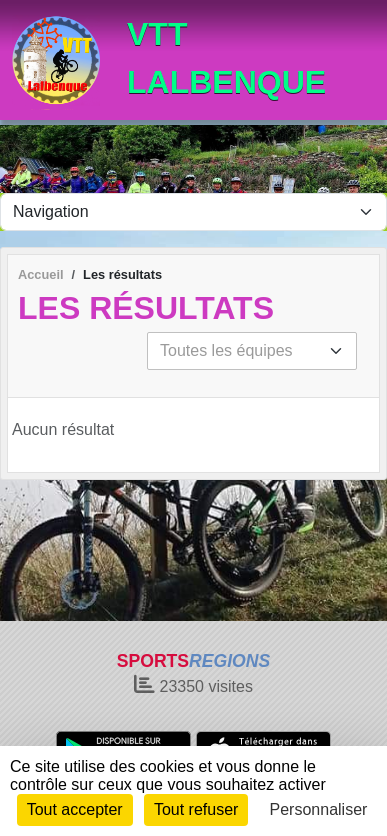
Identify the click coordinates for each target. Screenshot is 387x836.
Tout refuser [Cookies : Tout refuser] (196, 809)
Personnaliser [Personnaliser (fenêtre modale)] (319, 809)
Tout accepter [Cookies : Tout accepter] (75, 809)
